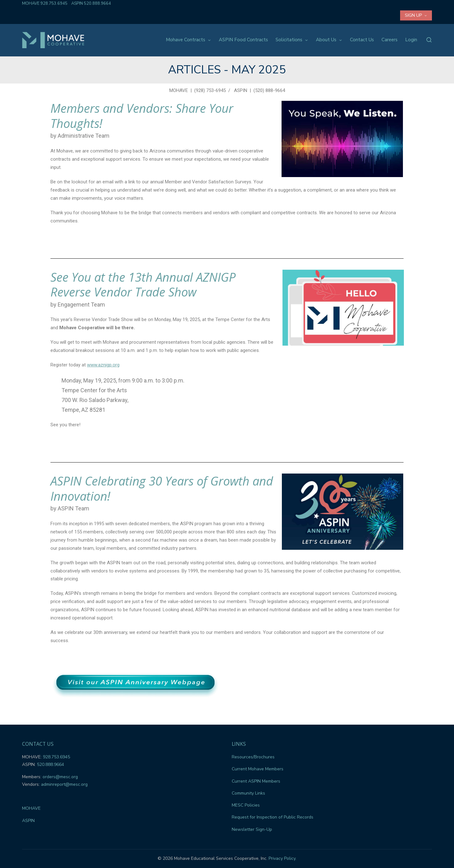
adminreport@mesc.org (64, 784)
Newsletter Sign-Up (252, 829)
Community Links (248, 793)
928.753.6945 (54, 3)
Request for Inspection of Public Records (273, 817)
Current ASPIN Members (256, 781)
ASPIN (241, 90)
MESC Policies (246, 805)
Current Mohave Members (258, 769)
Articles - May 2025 (227, 70)
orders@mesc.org (60, 777)
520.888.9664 (97, 3)
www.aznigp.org (103, 365)
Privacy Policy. (282, 858)
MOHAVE (179, 90)
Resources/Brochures (253, 757)
